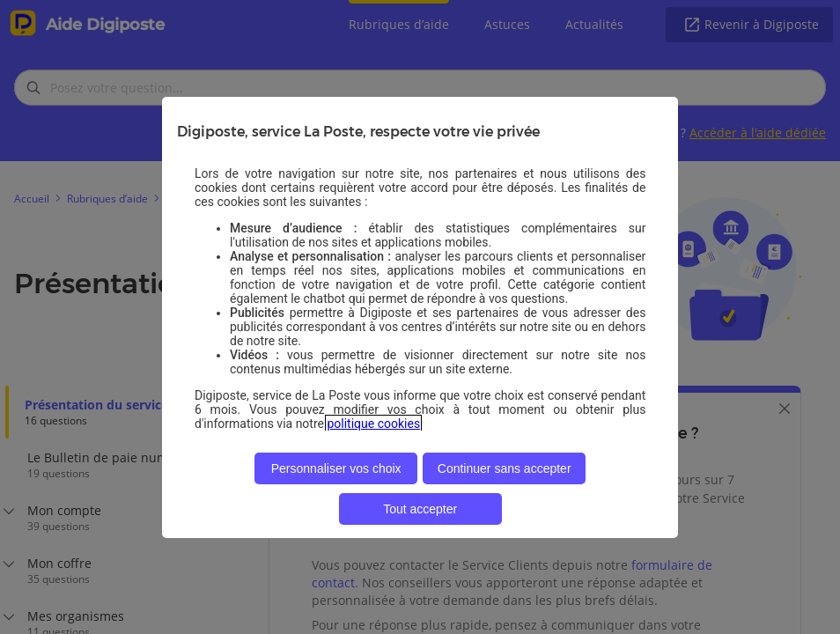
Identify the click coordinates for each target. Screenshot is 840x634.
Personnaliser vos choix (336, 468)
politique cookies (373, 424)
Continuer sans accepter (505, 468)
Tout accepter (420, 509)
